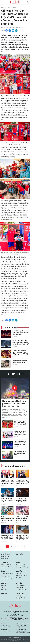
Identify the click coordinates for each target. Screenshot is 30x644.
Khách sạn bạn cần (7, 580)
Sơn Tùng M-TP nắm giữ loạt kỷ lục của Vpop (20, 362)
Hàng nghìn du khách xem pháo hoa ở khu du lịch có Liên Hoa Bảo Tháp (14, 404)
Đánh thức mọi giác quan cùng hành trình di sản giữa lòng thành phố (21, 333)
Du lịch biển (5, 564)
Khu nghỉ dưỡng (6, 578)
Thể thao (4, 591)
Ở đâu (3, 572)
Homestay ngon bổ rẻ (7, 576)
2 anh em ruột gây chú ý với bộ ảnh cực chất (7, 501)
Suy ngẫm (20, 555)
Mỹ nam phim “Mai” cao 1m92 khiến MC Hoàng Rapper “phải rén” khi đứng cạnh (7, 538)
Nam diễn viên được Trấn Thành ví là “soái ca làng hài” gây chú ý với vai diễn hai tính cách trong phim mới (22, 538)
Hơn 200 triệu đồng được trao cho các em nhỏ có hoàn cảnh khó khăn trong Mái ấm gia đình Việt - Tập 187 (8, 482)
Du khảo (19, 572)
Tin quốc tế (4, 559)
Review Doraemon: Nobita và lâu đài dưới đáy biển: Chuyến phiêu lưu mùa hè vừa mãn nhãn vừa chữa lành (8, 519)
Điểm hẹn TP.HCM (7, 566)
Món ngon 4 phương (22, 568)
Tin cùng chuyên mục (13, 466)
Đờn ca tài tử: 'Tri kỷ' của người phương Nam (20, 454)
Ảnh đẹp (19, 579)
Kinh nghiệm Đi (21, 587)
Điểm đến (19, 575)
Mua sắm (4, 596)
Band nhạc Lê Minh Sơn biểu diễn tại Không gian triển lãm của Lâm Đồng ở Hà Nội (20, 433)
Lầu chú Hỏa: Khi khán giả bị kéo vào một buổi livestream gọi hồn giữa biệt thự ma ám (22, 501)
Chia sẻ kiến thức (21, 591)
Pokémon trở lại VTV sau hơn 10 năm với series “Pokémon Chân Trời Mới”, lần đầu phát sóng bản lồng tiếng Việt (22, 519)
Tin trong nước (5, 557)
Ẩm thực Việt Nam (22, 566)
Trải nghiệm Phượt (22, 577)
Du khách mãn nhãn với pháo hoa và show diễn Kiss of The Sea (20, 443)
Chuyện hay (20, 596)
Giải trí (9, 7)
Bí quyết (19, 585)
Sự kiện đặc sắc (21, 600)
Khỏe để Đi (19, 589)
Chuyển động (6, 555)
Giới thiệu (8, 639)
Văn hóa (4, 587)
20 (22, 547)
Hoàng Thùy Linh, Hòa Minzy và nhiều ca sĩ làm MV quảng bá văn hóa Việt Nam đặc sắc (20, 353)
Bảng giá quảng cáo (19, 639)
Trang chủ (4, 7)
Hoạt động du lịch (21, 598)
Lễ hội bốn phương (7, 568)
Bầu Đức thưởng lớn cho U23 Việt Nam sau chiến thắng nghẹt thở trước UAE (21, 423)
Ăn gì (18, 564)
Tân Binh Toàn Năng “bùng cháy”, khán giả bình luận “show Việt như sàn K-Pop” (21, 343)
